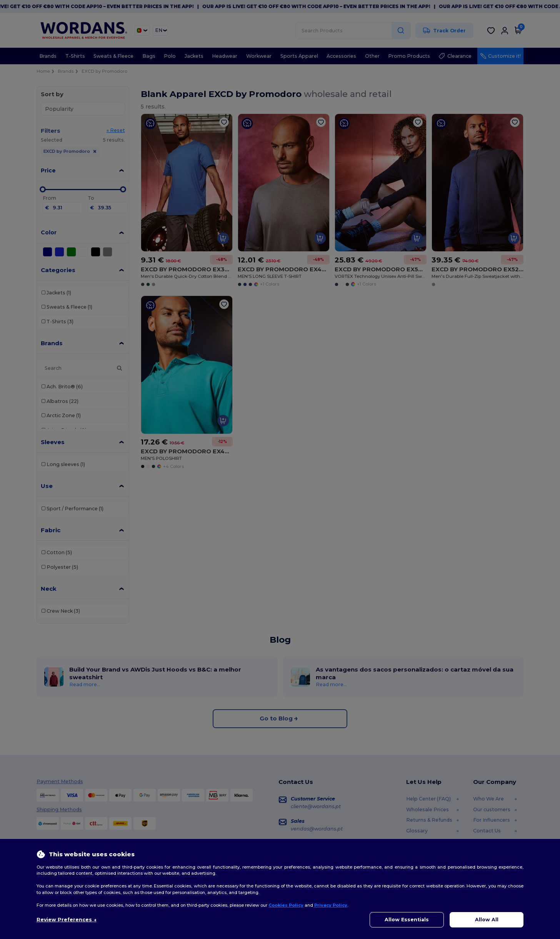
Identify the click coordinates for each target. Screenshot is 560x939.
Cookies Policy (286, 905)
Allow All (487, 920)
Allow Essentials (407, 920)
